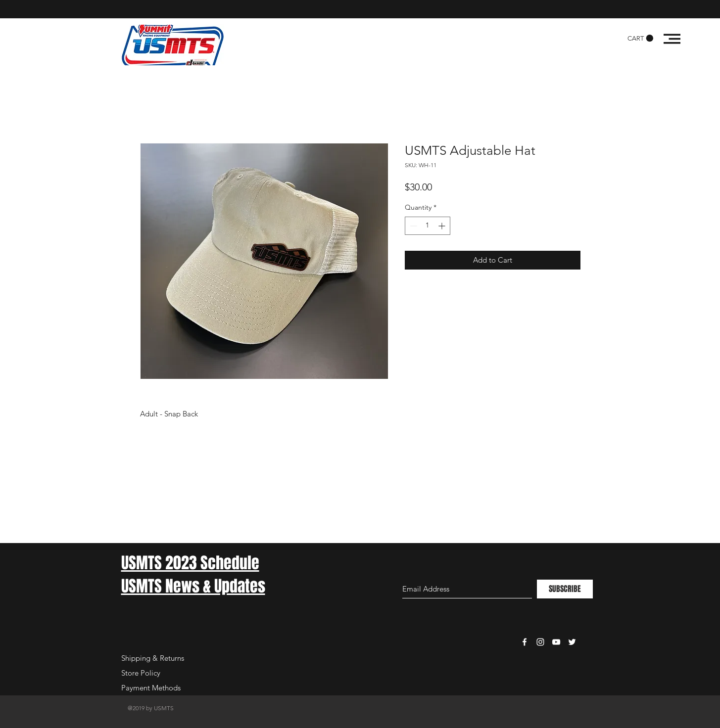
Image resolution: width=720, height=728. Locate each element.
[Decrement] (412, 226)
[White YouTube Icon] (556, 642)
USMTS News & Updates (193, 586)
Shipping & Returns (153, 658)
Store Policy (141, 673)
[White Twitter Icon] (572, 642)
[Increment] (443, 226)
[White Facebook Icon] (525, 642)
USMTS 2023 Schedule (190, 563)
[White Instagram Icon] (540, 642)
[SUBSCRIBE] (565, 589)
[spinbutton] (428, 226)
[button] (640, 38)
